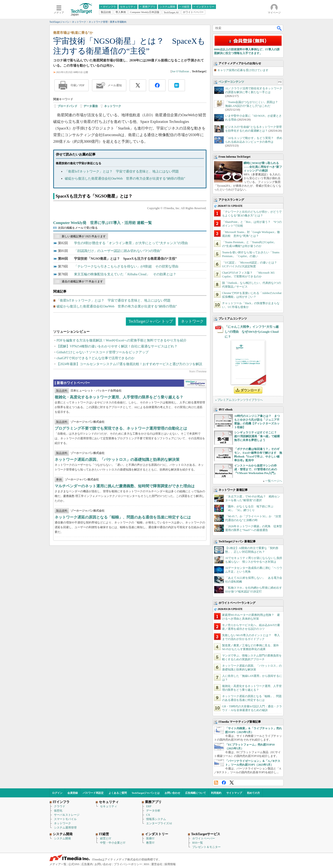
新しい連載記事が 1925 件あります (84, 236)
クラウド (60, 806)
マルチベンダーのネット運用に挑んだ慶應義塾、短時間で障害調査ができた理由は (125, 486)
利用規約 (216, 793)
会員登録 (73, 793)
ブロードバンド (67, 106)
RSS (216, 783)
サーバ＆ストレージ (67, 815)
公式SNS (74, 864)
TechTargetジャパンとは (146, 793)
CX (148, 815)
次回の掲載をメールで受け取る (78, 228)
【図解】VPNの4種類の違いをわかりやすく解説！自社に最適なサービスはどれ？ (117, 346)
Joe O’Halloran (180, 71)
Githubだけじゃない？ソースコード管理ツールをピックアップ (103, 352)
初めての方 (253, 793)
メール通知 (115, 85)
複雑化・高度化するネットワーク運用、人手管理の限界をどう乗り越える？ (119, 397)
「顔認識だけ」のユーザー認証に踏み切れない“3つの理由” (118, 251)
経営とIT (106, 838)
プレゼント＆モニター (206, 847)
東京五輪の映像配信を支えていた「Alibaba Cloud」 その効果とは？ (125, 274)
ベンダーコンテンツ (231, 82)
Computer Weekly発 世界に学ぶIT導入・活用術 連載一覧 (103, 223)
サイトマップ (234, 793)
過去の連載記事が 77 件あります (82, 281)
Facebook (224, 783)
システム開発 (62, 838)
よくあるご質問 (118, 793)
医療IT (150, 838)
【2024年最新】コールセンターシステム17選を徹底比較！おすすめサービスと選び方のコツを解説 (129, 364)
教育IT (150, 843)
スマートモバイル (65, 819)
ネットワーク (113, 106)
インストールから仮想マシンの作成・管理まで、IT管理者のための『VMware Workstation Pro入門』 (256, 469)
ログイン (57, 793)
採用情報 (170, 864)
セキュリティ (109, 806)
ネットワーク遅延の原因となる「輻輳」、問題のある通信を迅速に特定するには (123, 517)
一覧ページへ (274, 481)
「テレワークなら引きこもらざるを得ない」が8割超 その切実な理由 (126, 266)
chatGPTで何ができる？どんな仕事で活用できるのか (96, 358)
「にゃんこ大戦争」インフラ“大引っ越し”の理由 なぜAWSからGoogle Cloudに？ (252, 332)
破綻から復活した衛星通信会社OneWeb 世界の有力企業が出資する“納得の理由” (125, 179)
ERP (149, 806)
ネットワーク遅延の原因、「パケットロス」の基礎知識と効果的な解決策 (117, 460)
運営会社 (157, 864)
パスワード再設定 (93, 793)
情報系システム (156, 819)
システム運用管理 (65, 828)
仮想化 (58, 811)
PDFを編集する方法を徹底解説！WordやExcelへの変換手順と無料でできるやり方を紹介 (122, 340)
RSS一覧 (198, 843)
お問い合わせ (172, 793)
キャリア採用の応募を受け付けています (243, 70)
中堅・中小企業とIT (113, 843)
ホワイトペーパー (204, 838)
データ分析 (153, 811)
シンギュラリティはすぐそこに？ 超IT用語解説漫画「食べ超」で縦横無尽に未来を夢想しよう (257, 436)
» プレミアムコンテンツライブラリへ (239, 400)
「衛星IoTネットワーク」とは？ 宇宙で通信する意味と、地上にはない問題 (122, 171)
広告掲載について (196, 793)
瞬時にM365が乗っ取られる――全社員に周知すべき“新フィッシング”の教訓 (263, 167)
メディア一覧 (58, 864)
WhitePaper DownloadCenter (195, 384)
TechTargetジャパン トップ (151, 321)
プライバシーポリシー (128, 864)
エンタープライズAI (159, 823)
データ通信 (91, 106)
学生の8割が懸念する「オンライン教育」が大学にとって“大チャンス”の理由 (131, 243)
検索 (280, 28)
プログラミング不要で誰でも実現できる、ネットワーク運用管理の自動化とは (121, 428)
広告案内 (87, 864)
